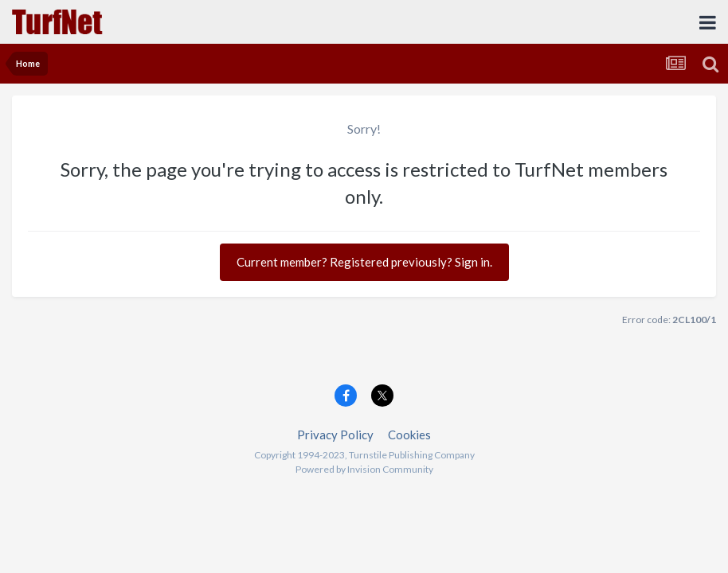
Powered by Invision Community (364, 469)
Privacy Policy (335, 435)
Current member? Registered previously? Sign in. (364, 262)
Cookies (409, 435)
